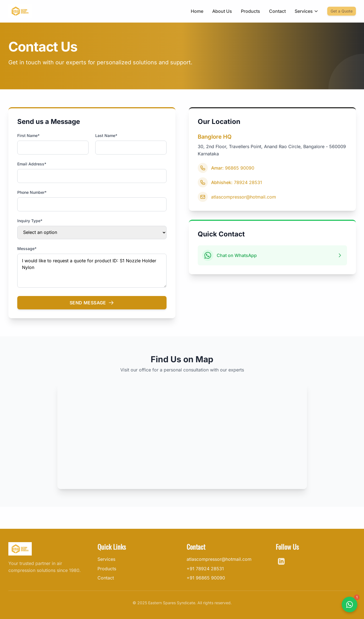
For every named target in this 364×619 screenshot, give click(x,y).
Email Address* (32, 164)
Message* (27, 249)
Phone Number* (32, 192)
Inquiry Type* (30, 221)
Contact (277, 11)
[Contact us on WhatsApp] (350, 605)
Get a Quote (342, 11)
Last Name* (106, 135)
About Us (222, 11)
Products (251, 11)
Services (306, 11)
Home (197, 11)
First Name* (28, 135)
